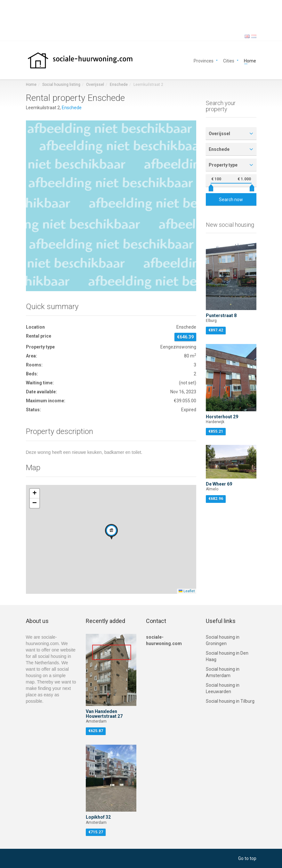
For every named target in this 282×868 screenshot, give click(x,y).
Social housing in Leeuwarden (223, 688)
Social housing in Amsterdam (223, 672)
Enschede (119, 85)
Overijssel (95, 85)
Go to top (247, 858)
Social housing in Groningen (223, 640)
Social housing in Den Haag (227, 656)
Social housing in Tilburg (230, 701)
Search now (231, 200)
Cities (229, 60)
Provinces (204, 60)
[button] (111, 532)
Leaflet (187, 591)
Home (250, 60)
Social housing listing (61, 85)
